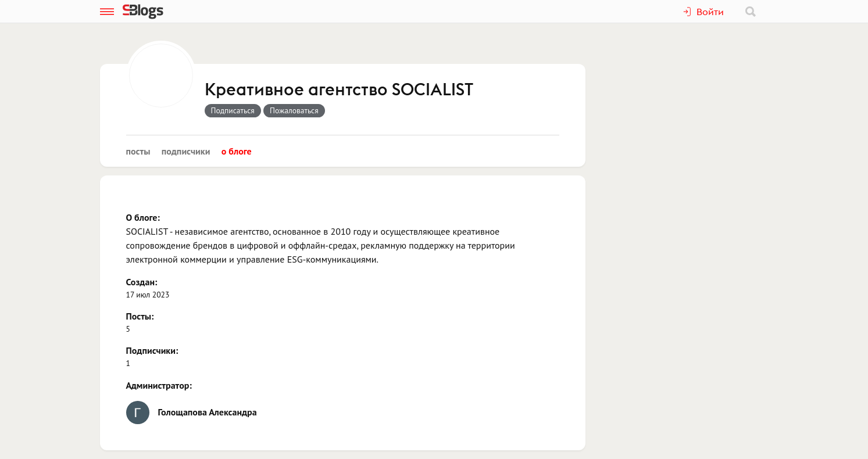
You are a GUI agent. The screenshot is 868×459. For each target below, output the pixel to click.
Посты (138, 151)
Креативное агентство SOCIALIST (339, 90)
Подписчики (186, 151)
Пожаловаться (294, 110)
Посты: (140, 316)
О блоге (237, 151)
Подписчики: (152, 350)
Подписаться (233, 110)
